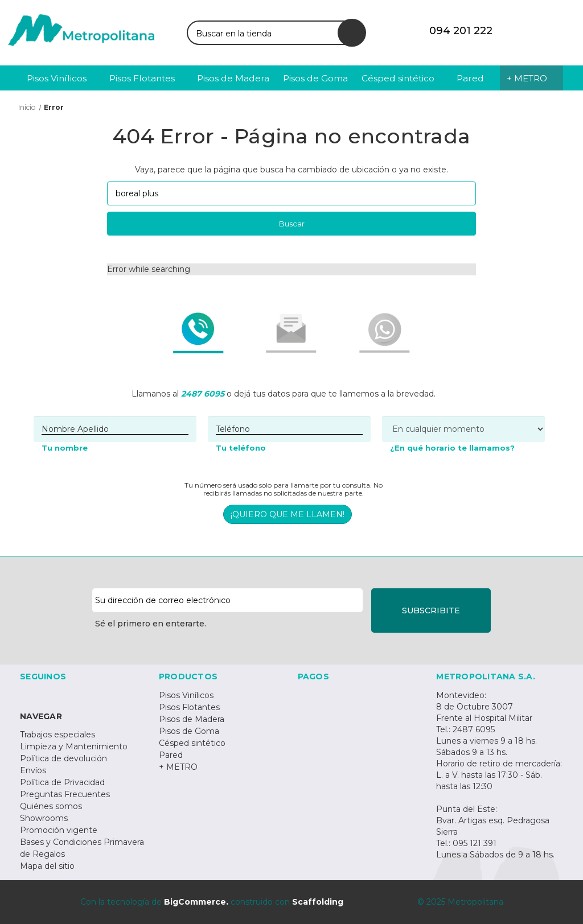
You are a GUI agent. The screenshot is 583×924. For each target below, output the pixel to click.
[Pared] (475, 78)
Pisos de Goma (189, 731)
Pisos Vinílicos (186, 695)
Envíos (33, 770)
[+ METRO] (531, 78)
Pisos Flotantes (189, 707)
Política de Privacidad (62, 782)
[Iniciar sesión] (529, 31)
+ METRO (178, 767)
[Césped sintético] (403, 78)
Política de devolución (63, 758)
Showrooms (44, 818)
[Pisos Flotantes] (147, 78)
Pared (171, 755)
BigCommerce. (196, 902)
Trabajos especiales (58, 735)
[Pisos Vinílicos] (61, 78)
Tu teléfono (241, 448)
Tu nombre (65, 448)
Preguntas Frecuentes (65, 794)
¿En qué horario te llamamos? (452, 448)
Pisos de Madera (192, 719)
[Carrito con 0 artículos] (557, 31)
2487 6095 (203, 394)
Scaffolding (318, 902)
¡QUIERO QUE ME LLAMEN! (288, 514)
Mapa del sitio (47, 866)
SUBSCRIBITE (431, 610)
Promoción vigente (59, 830)
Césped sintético (192, 743)
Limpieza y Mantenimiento (74, 746)
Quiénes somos (51, 806)
